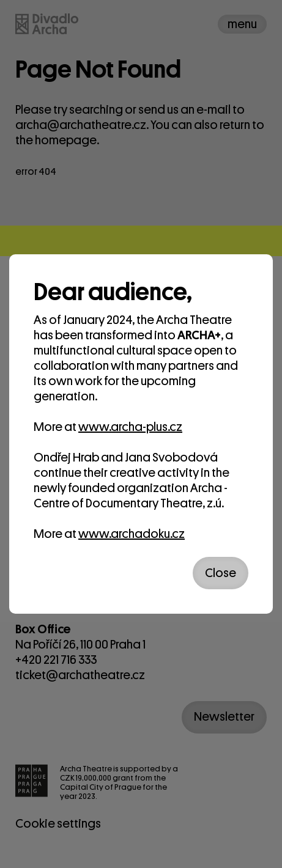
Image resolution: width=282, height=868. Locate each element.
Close (221, 573)
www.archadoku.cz (132, 534)
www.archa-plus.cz (130, 427)
